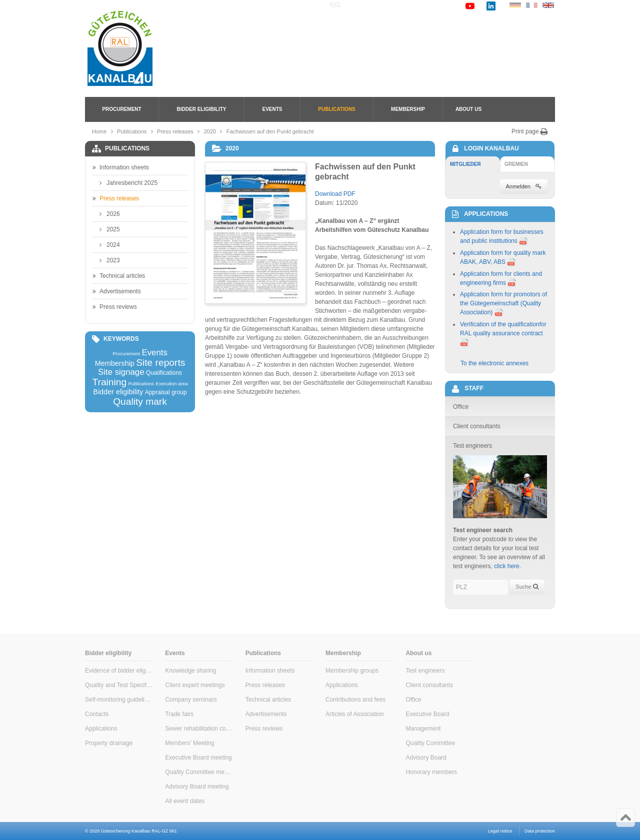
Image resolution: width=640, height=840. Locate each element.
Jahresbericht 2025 (128, 183)
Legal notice (500, 831)
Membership (408, 109)
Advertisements (117, 291)
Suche (527, 587)
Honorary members (431, 772)
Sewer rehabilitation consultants (199, 729)
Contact (445, 5)
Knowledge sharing (190, 671)
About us (468, 109)
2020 (210, 131)
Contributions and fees (355, 700)
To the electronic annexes (494, 363)
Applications (101, 729)
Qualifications (164, 373)
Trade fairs (179, 714)
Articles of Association (355, 714)
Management (423, 729)
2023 (110, 260)
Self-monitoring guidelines (119, 700)
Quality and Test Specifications (119, 685)
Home (359, 5)
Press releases (175, 131)
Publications (336, 109)
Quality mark (140, 402)
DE (515, 5)
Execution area (172, 384)
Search (388, 5)
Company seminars (191, 700)
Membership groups (352, 671)
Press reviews (115, 307)
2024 (110, 245)
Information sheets (121, 167)
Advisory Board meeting (197, 787)
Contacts (97, 714)
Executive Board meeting (198, 758)
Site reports (160, 363)
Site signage (121, 373)
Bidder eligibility (202, 109)
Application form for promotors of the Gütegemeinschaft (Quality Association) (503, 303)
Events (272, 109)
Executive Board (427, 714)
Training (109, 382)
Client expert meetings (195, 685)
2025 (110, 229)
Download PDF (335, 194)
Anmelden (523, 186)
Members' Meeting (189, 743)
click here (507, 566)
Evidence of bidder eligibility (119, 671)
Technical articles (119, 276)
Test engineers (425, 671)
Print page (530, 131)
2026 (110, 214)
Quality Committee (430, 743)
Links (415, 5)
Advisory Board (426, 758)
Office (413, 700)
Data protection (540, 831)
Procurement (121, 109)
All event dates (185, 801)
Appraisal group (166, 392)
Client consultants (429, 685)
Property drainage (109, 743)
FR (532, 5)
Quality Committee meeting (199, 772)
